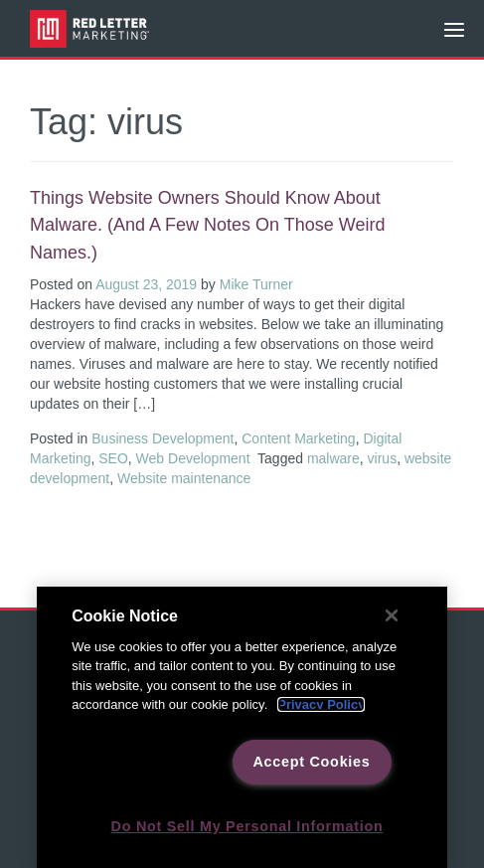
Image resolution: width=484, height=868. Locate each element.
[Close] (392, 615)
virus (383, 458)
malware (333, 458)
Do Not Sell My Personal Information (247, 826)
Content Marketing (298, 438)
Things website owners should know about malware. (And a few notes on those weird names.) (208, 225)
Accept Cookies (311, 762)
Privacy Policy (321, 704)
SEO (113, 458)
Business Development (162, 438)
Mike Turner (256, 284)
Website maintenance (184, 478)
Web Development (193, 458)
